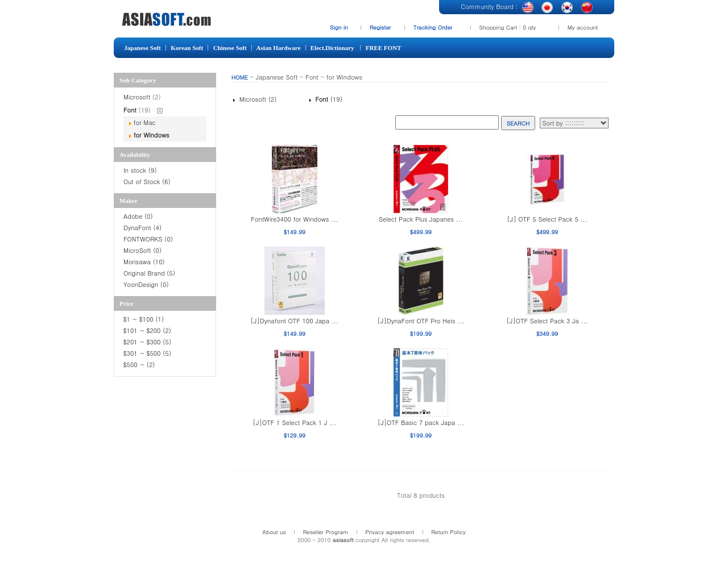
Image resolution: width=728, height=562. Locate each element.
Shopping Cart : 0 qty (508, 27)
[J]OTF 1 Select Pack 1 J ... (294, 422)
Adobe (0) (138, 216)
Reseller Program (326, 532)
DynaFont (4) (142, 228)
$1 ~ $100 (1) (144, 319)
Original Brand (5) (149, 273)
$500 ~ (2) (140, 365)
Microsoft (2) (257, 99)
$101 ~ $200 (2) (148, 330)
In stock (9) (140, 170)
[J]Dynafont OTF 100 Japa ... (295, 321)
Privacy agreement (390, 532)
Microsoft (138, 97)
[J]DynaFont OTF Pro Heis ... (421, 321)
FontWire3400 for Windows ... (294, 219)
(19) (327, 99)
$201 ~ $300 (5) (148, 342)
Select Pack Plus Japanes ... (421, 219)
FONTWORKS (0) (148, 239)
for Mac (145, 122)
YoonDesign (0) (146, 284)
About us (274, 532)
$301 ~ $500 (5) (147, 353)
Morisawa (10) (144, 262)
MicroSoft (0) (142, 250)
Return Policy (448, 532)
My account (583, 27)
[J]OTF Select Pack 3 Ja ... (547, 321)
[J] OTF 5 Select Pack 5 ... (547, 219)
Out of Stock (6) (147, 182)
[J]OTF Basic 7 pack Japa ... (421, 422)
